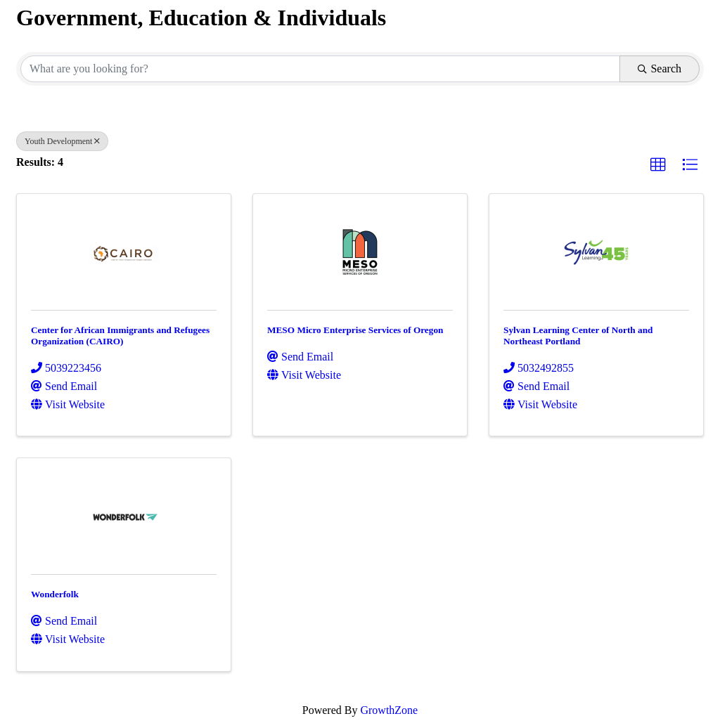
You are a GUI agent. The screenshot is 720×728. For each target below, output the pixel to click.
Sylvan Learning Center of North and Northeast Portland (578, 336)
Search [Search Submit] (660, 69)
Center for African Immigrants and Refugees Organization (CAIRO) (120, 336)
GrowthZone (389, 710)
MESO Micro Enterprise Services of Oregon (355, 330)
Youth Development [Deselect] (62, 141)
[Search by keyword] (320, 69)
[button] (658, 165)
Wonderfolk (55, 594)
